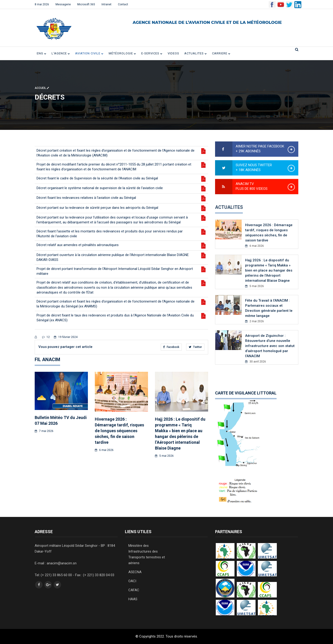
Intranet (106, 4)
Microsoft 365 (86, 4)
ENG (42, 53)
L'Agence (61, 53)
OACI (132, 581)
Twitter (195, 347)
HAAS (133, 599)
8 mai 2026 (42, 4)
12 (46, 337)
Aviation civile (89, 53)
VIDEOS (173, 53)
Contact (123, 4)
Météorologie (122, 53)
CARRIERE (221, 53)
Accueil (42, 88)
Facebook (171, 347)
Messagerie (63, 4)
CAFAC (134, 590)
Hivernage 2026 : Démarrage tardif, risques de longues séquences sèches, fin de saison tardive (119, 431)
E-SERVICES (152, 53)
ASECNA (135, 572)
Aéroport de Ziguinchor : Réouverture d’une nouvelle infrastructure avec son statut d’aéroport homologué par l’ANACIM (270, 346)
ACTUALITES (196, 53)
